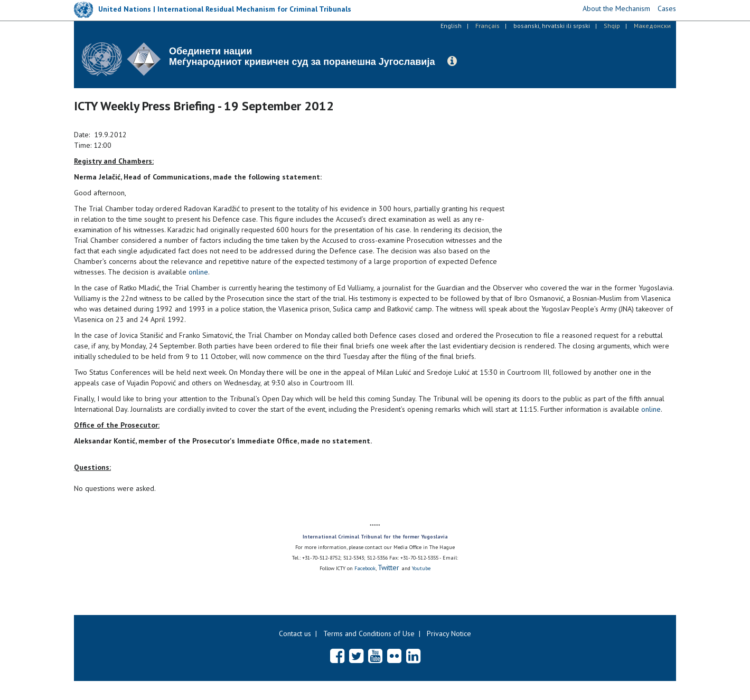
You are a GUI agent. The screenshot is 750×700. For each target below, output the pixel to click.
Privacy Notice (449, 633)
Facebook (365, 568)
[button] (452, 61)
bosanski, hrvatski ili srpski (552, 26)
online (198, 272)
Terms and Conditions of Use (369, 633)
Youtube (421, 568)
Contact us (295, 633)
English (451, 26)
